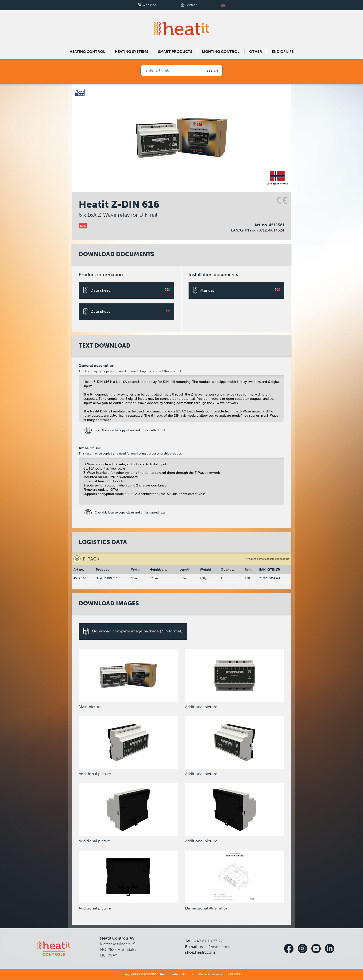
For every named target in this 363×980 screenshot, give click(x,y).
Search (212, 70)
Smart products (175, 52)
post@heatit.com (215, 947)
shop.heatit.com (200, 952)
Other (256, 52)
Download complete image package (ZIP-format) (133, 631)
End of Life (283, 52)
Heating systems (132, 52)
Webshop (147, 5)
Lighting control (221, 52)
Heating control (87, 52)
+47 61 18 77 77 (208, 941)
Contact (189, 5)
